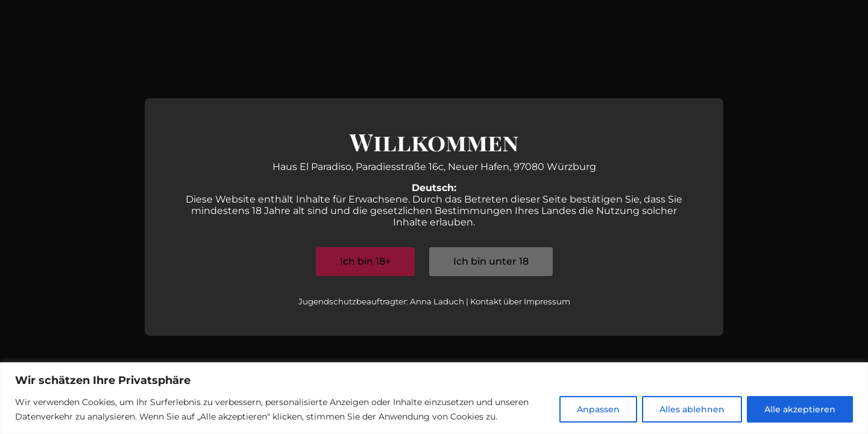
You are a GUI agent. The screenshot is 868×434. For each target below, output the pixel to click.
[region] (434, 398)
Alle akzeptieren (800, 409)
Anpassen (598, 409)
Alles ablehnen (692, 409)
